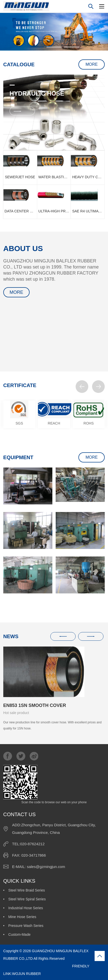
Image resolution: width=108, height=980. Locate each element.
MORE (92, 64)
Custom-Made (19, 934)
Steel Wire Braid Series (27, 890)
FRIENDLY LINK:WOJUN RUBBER (46, 970)
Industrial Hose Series (26, 908)
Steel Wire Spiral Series (27, 899)
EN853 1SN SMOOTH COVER (35, 705)
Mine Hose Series (22, 917)
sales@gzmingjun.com (46, 867)
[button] (82, 387)
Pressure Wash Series (26, 926)
